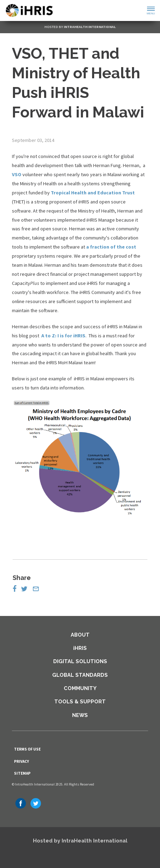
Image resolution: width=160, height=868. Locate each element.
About (80, 635)
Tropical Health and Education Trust (93, 193)
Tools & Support (80, 701)
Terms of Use (27, 749)
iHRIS (80, 648)
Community (80, 688)
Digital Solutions (80, 661)
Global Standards (80, 675)
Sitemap (22, 773)
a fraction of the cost (111, 247)
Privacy (22, 761)
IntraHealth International (90, 27)
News (80, 715)
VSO (17, 174)
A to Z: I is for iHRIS (63, 336)
